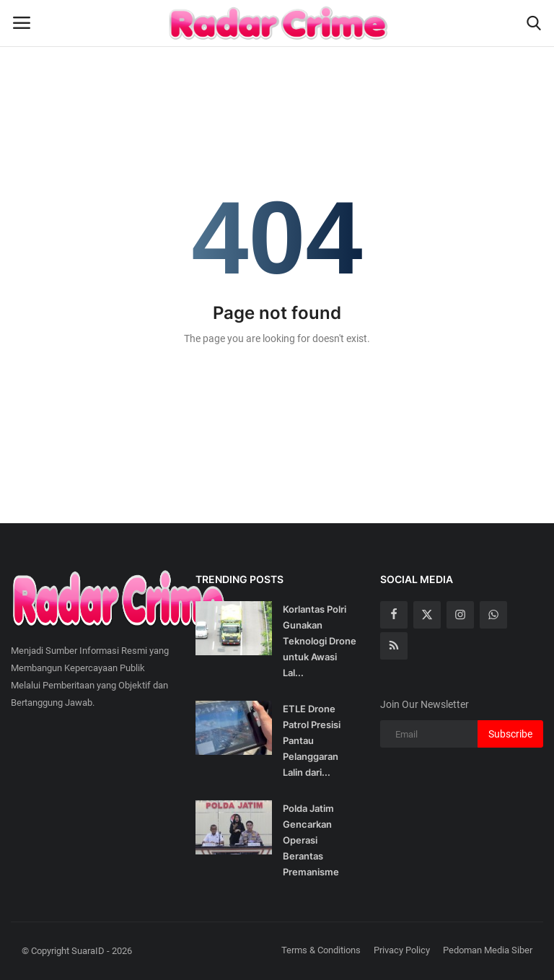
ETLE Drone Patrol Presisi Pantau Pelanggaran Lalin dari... (312, 740)
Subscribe (510, 734)
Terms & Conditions (321, 950)
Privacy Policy (402, 950)
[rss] (394, 646)
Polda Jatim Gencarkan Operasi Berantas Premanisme (311, 840)
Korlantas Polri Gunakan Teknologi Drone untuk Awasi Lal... (320, 641)
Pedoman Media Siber (488, 950)
